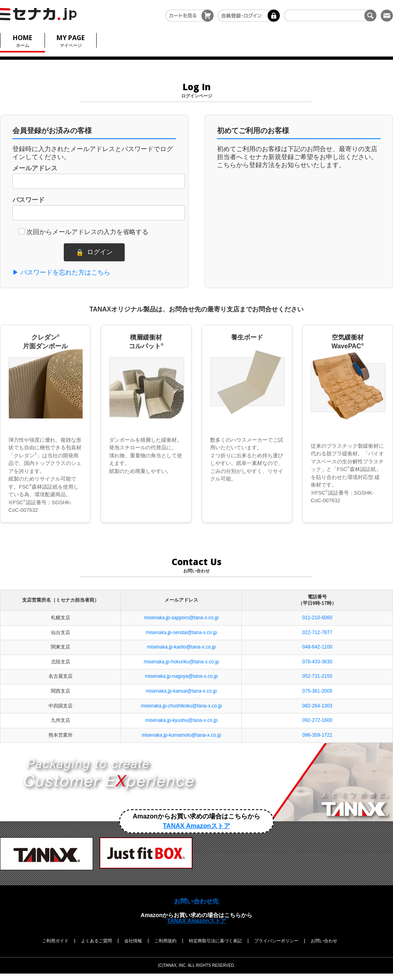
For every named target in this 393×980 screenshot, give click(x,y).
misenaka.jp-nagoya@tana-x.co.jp (182, 676)
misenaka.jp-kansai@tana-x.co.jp (181, 691)
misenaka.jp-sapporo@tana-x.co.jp (182, 618)
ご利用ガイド (55, 941)
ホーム (22, 40)
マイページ (71, 40)
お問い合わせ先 (196, 901)
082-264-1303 (317, 706)
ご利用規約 (165, 941)
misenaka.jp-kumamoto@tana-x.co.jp (181, 735)
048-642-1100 (317, 647)
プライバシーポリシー (276, 941)
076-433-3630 (317, 662)
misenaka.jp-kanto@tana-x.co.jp (182, 647)
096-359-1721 (317, 735)
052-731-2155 (317, 676)
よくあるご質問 (96, 941)
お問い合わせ (324, 941)
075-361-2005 (317, 691)
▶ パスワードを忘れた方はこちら (61, 272)
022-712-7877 (317, 632)
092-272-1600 (317, 720)
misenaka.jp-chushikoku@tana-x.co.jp (181, 706)
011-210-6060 (317, 618)
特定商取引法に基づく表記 (215, 941)
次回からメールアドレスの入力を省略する (87, 232)
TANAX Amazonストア (197, 921)
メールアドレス (35, 168)
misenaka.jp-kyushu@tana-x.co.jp (181, 720)
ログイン (94, 252)
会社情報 (133, 941)
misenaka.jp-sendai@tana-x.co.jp (182, 632)
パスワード (28, 200)
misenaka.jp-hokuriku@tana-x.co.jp (182, 662)
